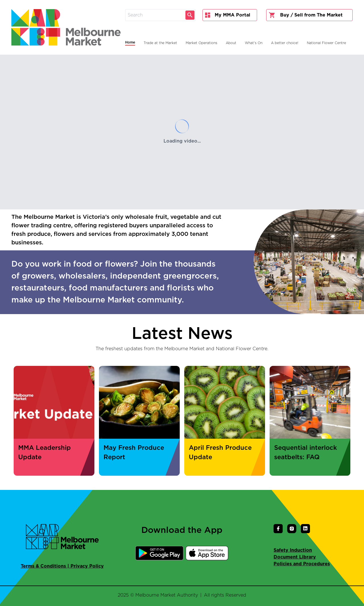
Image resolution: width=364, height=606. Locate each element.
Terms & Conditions (43, 566)
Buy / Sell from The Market (306, 15)
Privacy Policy (87, 566)
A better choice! (285, 43)
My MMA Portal (228, 15)
